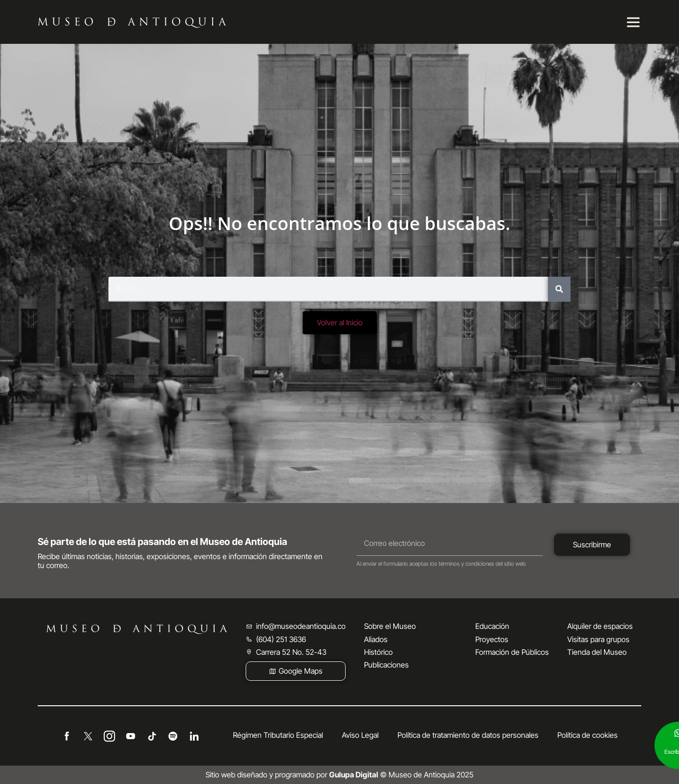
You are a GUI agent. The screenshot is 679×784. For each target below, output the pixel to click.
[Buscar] (559, 289)
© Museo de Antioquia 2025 (401, 775)
